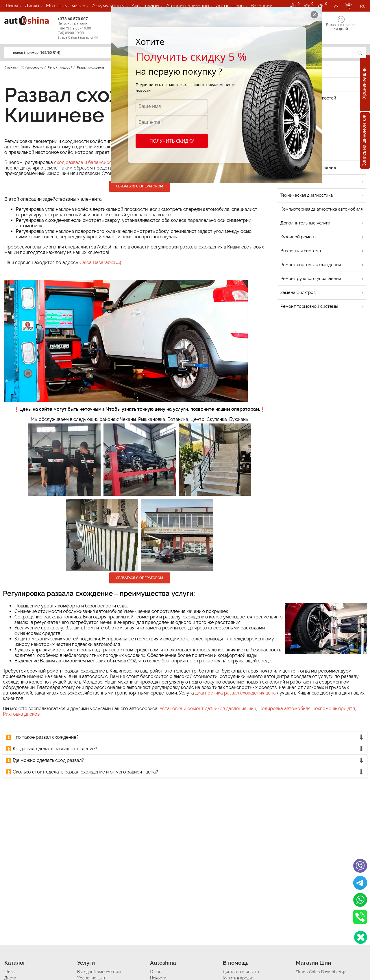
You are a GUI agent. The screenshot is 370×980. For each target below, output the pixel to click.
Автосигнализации (188, 5)
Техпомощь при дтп (334, 709)
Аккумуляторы (108, 5)
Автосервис (230, 5)
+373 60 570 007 (83, 28)
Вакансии (262, 5)
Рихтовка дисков (21, 714)
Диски (32, 5)
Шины (11, 5)
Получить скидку (172, 141)
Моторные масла (66, 5)
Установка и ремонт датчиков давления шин (208, 709)
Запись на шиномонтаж (364, 141)
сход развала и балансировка (87, 162)
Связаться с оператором (140, 186)
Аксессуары (145, 5)
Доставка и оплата (241, 972)
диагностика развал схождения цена (235, 693)
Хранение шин (364, 83)
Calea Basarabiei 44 (100, 262)
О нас (156, 972)
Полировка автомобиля (284, 709)
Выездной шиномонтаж (99, 972)
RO (363, 6)
